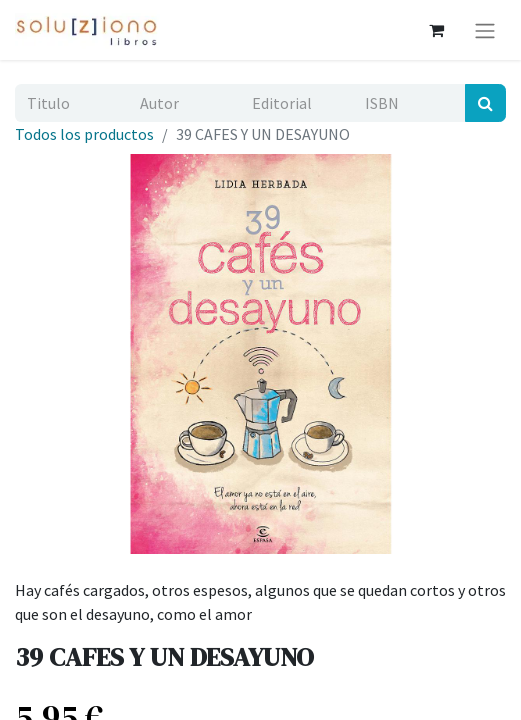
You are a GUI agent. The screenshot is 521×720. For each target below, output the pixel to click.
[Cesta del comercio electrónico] (436, 30)
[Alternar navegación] (485, 30)
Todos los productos (84, 134)
